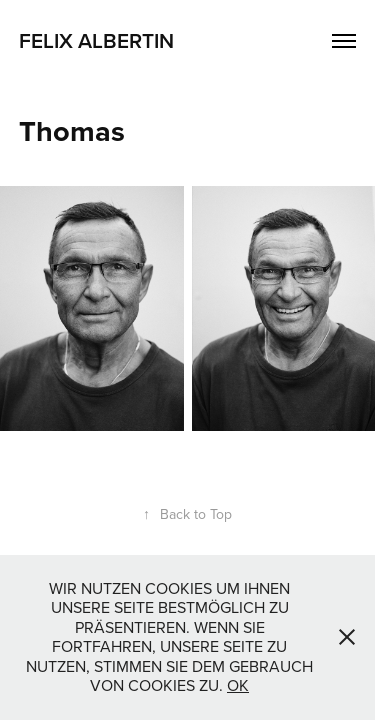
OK (238, 685)
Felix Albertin (96, 40)
